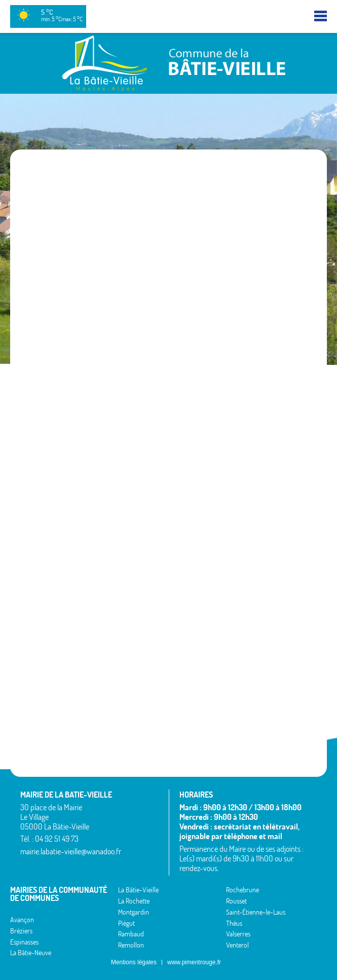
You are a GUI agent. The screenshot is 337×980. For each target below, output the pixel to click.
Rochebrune (242, 890)
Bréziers (21, 931)
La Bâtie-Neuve (31, 953)
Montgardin (134, 912)
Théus (234, 923)
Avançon (22, 920)
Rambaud (131, 934)
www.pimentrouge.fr (194, 962)
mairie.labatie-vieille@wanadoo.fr (71, 851)
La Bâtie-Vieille (138, 890)
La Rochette (134, 901)
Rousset (236, 901)
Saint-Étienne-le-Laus (256, 912)
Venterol (237, 945)
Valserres (238, 934)
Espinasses (24, 942)
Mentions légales (134, 962)
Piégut (126, 923)
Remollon (131, 945)
